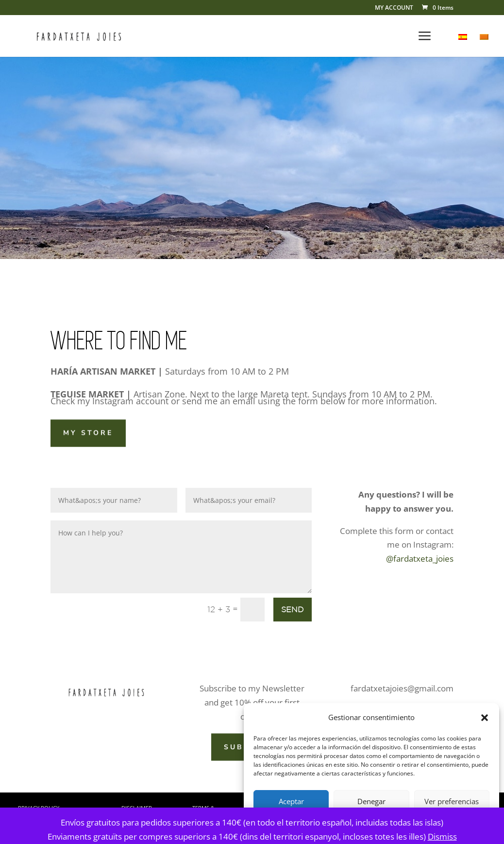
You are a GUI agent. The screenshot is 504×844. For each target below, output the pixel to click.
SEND (293, 609)
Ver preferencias (452, 801)
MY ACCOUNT (394, 8)
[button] (485, 718)
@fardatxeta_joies (420, 559)
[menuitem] (463, 45)
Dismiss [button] (442, 836)
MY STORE (88, 432)
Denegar (371, 801)
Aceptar (291, 801)
